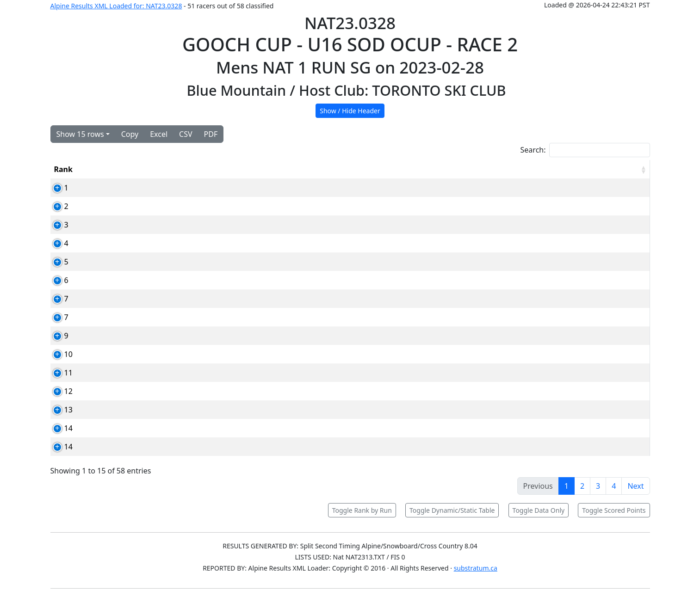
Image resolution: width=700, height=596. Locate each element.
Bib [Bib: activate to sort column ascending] (121, 169)
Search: (585, 150)
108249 (177, 243)
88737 (174, 336)
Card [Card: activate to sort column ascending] (172, 169)
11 (58, 373)
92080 (174, 447)
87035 (174, 225)
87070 (174, 317)
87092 (174, 391)
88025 (174, 410)
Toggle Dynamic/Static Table (452, 510)
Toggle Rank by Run (362, 510)
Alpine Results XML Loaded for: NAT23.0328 (116, 6)
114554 (177, 428)
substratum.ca (476, 568)
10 (58, 354)
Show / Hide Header (350, 111)
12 (58, 391)
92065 (174, 299)
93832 (174, 206)
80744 (174, 280)
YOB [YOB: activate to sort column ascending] (469, 169)
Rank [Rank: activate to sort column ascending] (63, 169)
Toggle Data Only (539, 510)
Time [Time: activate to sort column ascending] (525, 169)
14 (58, 428)
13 (58, 410)
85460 (174, 373)
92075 (174, 354)
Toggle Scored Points (614, 510)
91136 (174, 188)
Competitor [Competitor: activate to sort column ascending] (243, 169)
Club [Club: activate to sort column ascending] (413, 169)
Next (635, 486)
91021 (174, 262)
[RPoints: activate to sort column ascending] (611, 169)
